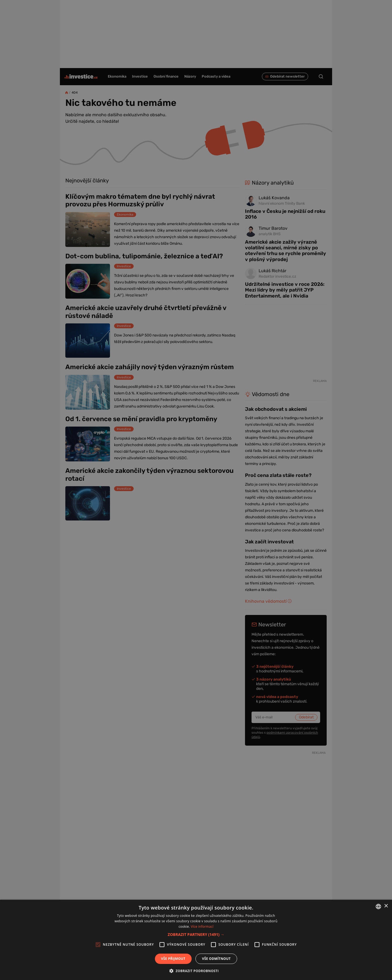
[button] (196, 934)
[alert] (196, 490)
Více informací (202, 927)
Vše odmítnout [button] (216, 959)
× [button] (386, 906)
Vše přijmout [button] (173, 959)
